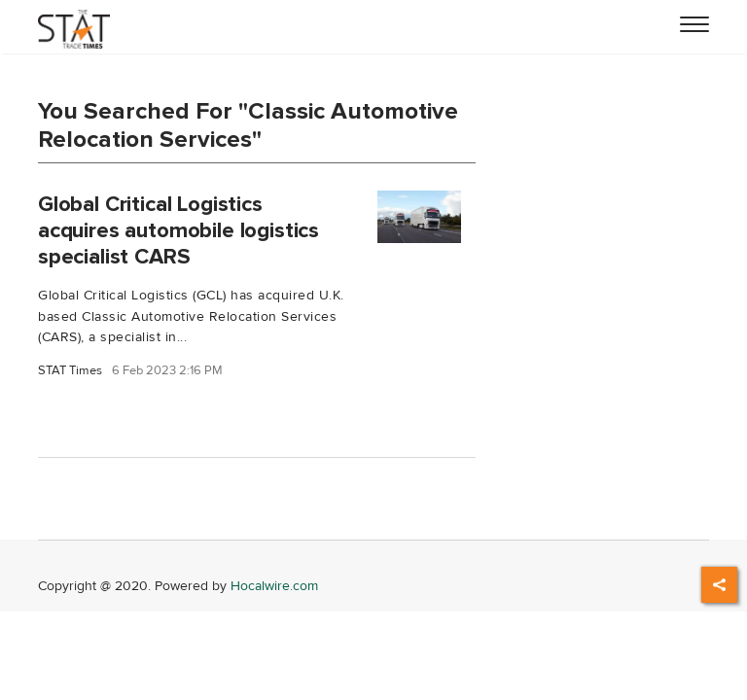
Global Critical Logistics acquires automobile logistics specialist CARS (178, 230)
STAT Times (70, 371)
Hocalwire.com (274, 586)
